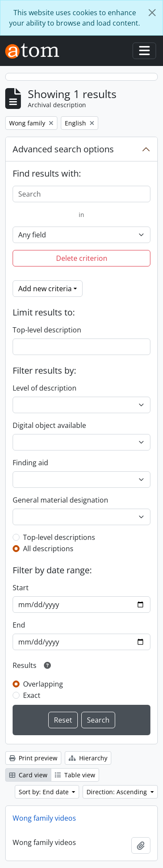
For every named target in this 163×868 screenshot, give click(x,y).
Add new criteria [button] (45, 289)
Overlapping (43, 684)
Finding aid (30, 463)
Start (21, 588)
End (19, 625)
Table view (75, 775)
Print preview (33, 758)
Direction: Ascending (118, 792)
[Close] (152, 13)
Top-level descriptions (59, 537)
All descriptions (48, 549)
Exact (32, 695)
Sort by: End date (45, 792)
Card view (28, 775)
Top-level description (47, 330)
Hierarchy (88, 758)
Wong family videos (44, 818)
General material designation (60, 500)
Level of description (45, 388)
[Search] (81, 194)
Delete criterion (82, 258)
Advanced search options (63, 149)
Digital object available (49, 425)
